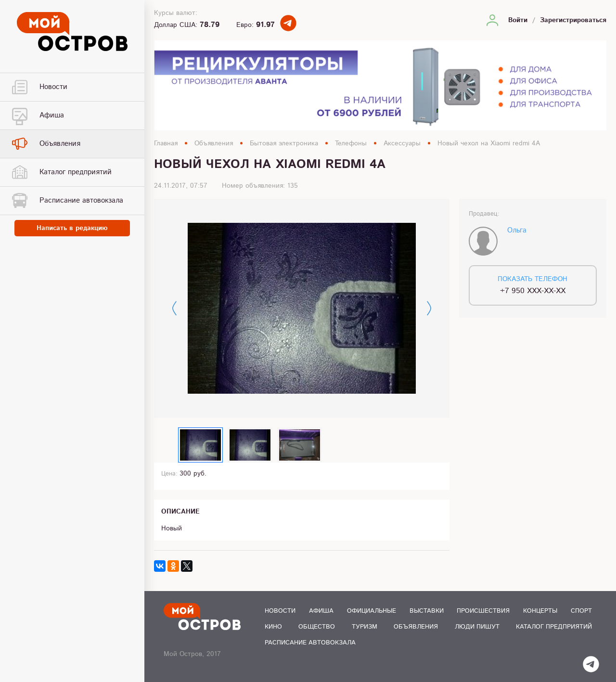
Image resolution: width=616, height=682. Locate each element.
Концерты (540, 611)
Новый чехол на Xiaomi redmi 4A (489, 143)
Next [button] (429, 308)
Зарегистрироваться (573, 20)
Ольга (517, 230)
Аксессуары (402, 143)
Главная (166, 143)
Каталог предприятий (554, 627)
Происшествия (483, 611)
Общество (317, 627)
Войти (518, 20)
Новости (280, 611)
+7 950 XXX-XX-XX (533, 291)
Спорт (581, 611)
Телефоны (351, 143)
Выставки (427, 611)
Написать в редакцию (72, 228)
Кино (273, 627)
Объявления (214, 143)
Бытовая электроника (284, 143)
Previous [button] (174, 308)
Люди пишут (477, 627)
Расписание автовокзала (310, 643)
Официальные (372, 611)
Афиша (321, 611)
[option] (302, 309)
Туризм (365, 627)
